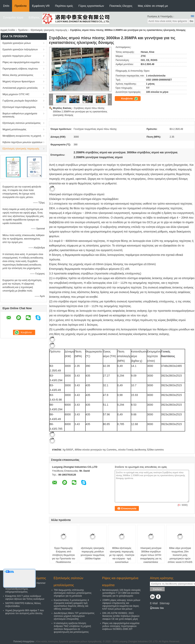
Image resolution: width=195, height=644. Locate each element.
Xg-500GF (68, 450)
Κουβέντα (130, 99)
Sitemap (164, 603)
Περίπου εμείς (64, 6)
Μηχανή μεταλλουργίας (14, 129)
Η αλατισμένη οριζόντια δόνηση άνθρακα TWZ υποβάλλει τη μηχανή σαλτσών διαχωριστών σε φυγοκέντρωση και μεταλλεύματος (72, 628)
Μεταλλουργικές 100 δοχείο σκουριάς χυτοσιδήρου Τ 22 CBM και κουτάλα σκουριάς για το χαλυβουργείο (121, 593)
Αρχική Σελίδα (8, 30)
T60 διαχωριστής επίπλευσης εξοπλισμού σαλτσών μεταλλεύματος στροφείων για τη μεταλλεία (73, 593)
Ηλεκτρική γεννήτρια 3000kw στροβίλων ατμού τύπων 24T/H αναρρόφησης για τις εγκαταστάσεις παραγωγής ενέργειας (151, 557)
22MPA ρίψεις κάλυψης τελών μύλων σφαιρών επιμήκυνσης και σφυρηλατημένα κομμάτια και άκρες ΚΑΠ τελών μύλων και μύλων (121, 605)
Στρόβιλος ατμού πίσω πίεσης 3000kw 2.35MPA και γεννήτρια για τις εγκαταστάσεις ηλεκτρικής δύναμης (80, 112)
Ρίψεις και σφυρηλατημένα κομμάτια (21, 62)
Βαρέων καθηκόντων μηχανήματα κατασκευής (20, 115)
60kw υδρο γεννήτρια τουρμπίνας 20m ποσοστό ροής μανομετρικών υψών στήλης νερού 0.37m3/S (180, 555)
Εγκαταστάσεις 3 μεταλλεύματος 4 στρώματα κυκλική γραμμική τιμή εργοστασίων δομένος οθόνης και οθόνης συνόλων (71, 605)
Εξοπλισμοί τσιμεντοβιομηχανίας (19, 107)
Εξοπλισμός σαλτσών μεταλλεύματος (22, 123)
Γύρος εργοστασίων (91, 6)
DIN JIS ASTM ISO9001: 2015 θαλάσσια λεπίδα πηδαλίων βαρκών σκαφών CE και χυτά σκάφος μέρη (121, 616)
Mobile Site (157, 608)
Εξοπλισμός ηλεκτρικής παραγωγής (49, 30)
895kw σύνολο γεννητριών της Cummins (96, 450)
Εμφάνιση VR (41, 6)
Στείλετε (157, 589)
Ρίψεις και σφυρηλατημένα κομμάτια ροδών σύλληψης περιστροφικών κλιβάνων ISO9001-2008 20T (121, 626)
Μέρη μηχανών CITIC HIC (16, 94)
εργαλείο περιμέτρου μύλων (17, 56)
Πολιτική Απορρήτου (24, 641)
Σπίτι (6, 6)
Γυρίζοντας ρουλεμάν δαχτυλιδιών (20, 101)
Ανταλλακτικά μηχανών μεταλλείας (20, 88)
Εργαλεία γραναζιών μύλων (17, 43)
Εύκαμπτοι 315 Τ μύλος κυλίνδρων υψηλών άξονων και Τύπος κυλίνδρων (25, 598)
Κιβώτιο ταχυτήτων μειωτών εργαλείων (22, 142)
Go (191, 21)
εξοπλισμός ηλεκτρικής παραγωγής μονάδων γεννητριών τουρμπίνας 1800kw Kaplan (93, 553)
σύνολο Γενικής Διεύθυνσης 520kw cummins (141, 450)
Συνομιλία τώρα (13, 17)
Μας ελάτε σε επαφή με (153, 6)
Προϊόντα (21, 6)
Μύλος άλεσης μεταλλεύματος (18, 75)
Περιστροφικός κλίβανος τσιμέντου (20, 69)
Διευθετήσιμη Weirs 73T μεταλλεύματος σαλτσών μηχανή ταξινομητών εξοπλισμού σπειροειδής (74, 616)
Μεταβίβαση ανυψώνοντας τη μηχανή (22, 136)
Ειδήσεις (34, 17)
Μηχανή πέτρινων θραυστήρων (19, 82)
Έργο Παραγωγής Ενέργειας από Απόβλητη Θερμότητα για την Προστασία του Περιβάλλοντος (64, 555)
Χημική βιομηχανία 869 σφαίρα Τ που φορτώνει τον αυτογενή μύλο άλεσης (25, 612)
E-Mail (154, 603)
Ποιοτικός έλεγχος (121, 6)
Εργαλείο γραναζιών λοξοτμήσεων (20, 49)
